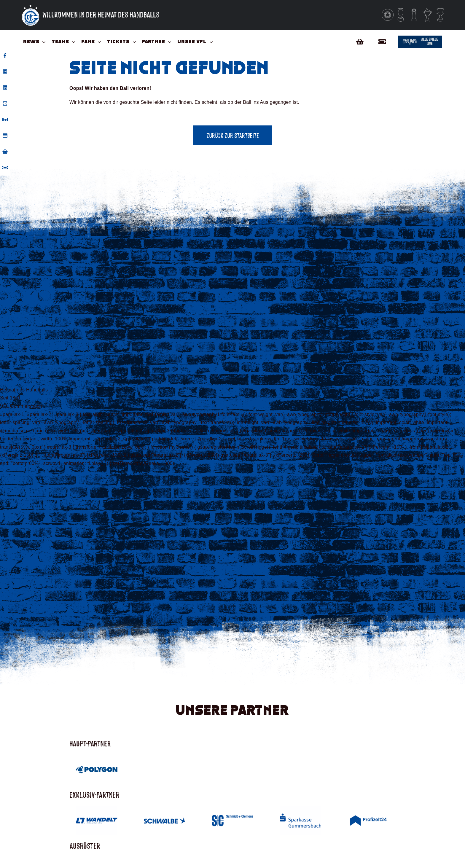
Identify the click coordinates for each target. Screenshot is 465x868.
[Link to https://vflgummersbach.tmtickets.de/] (384, 42)
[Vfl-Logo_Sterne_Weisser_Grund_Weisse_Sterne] (31, 5)
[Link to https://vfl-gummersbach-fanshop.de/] (360, 42)
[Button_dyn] (420, 38)
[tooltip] (5, 55)
